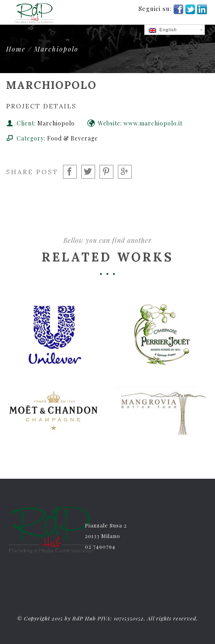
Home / (20, 49)
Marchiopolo (56, 49)
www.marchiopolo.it (153, 123)
